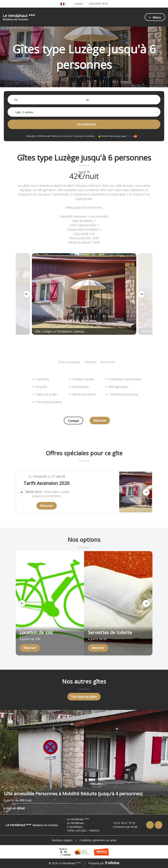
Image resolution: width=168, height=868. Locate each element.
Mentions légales (62, 840)
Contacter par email (123, 827)
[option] (84, 294)
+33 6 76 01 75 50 (122, 823)
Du (16, 100)
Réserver (100, 421)
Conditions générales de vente (98, 840)
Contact (73, 421)
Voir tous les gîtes (84, 697)
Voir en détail (14, 808)
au (88, 100)
